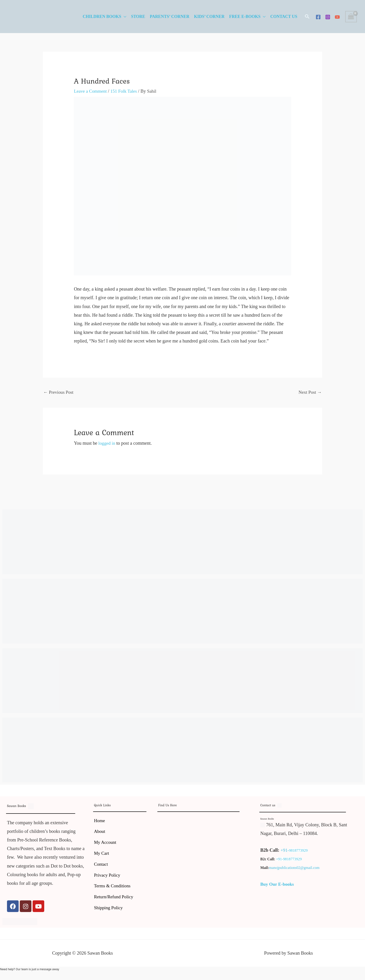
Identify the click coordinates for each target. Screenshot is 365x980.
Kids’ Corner (209, 17)
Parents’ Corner (170, 17)
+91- (285, 851)
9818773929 (299, 851)
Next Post (310, 392)
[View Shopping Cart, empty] (351, 17)
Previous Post (59, 392)
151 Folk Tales (125, 91)
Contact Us (284, 17)
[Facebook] (318, 17)
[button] (307, 17)
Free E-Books (245, 17)
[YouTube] (337, 17)
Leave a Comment (91, 91)
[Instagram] (328, 17)
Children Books (102, 17)
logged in (107, 444)
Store (138, 17)
